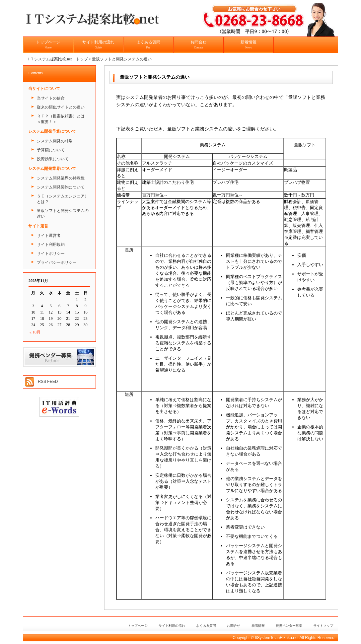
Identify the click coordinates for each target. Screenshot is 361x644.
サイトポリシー (51, 253)
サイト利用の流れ (98, 44)
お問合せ (198, 44)
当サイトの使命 (51, 98)
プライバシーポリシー (57, 262)
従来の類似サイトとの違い (61, 107)
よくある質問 (148, 44)
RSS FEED (48, 382)
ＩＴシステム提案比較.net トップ (57, 59)
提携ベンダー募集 (289, 626)
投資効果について (53, 159)
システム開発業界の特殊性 (61, 178)
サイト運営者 (49, 236)
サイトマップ (323, 626)
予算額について (51, 150)
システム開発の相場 (55, 141)
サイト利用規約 (51, 245)
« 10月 (35, 332)
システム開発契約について (61, 187)
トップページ (48, 44)
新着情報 (249, 44)
